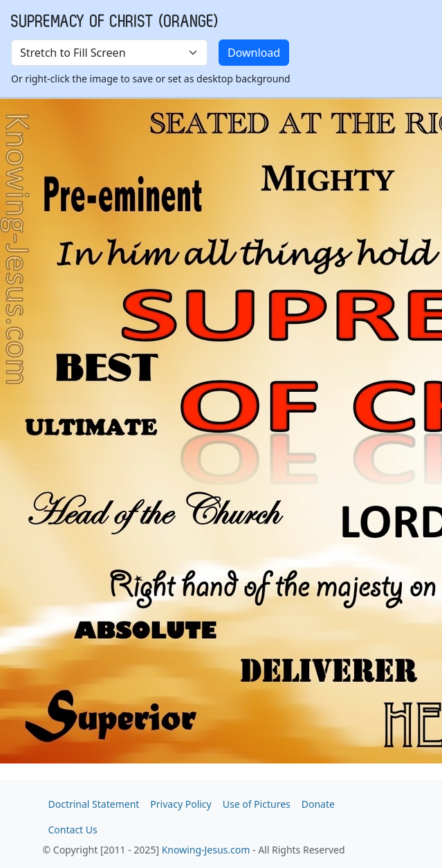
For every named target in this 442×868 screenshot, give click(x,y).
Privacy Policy (181, 804)
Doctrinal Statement (94, 804)
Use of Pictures (257, 804)
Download (254, 53)
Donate (318, 804)
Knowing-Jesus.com (206, 850)
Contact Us (73, 830)
